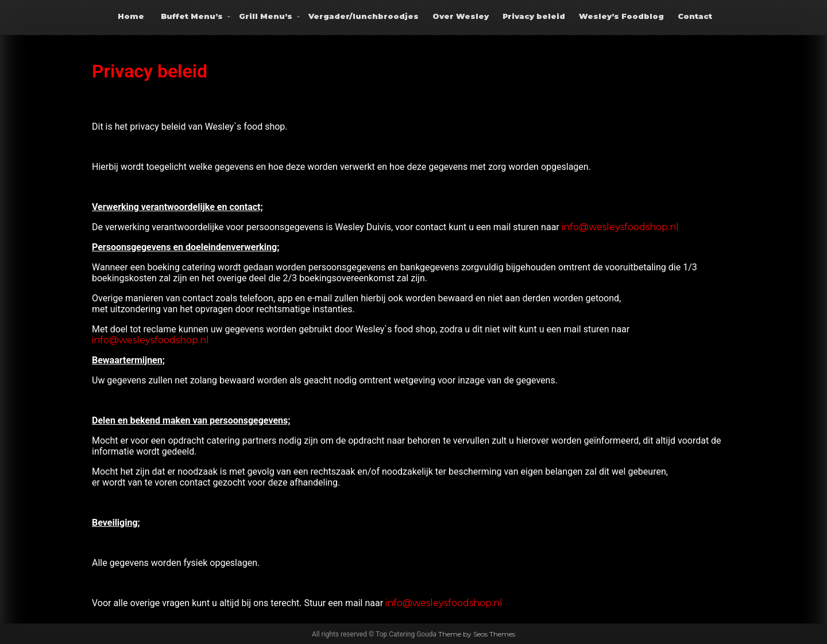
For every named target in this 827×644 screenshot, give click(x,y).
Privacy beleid (534, 16)
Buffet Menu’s (192, 16)
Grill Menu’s (266, 16)
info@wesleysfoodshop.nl (620, 227)
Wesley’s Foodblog (621, 16)
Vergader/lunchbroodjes (364, 16)
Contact (695, 16)
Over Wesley (461, 16)
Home (131, 16)
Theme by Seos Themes (477, 634)
